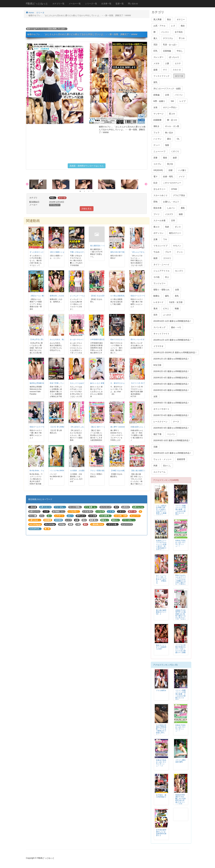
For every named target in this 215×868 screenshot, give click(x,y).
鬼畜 (167, 145)
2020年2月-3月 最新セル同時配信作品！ (171, 371)
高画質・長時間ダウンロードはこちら (87, 166)
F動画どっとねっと (37, 4)
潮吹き (156, 126)
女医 (177, 290)
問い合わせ (133, 4)
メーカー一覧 (75, 4)
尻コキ (172, 114)
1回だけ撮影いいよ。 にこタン (62, 252)
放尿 (175, 158)
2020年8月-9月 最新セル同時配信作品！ (171, 428)
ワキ (165, 239)
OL (178, 139)
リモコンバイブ (160, 246)
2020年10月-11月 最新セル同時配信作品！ (173, 453)
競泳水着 (157, 208)
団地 (155, 202)
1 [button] (80, 191)
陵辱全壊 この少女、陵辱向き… (62, 296)
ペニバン (171, 434)
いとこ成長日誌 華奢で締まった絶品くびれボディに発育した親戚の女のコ (161, 510)
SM (172, 101)
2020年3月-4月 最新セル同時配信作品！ (171, 378)
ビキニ (166, 308)
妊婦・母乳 (168, 177)
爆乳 (167, 296)
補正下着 (157, 434)
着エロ (156, 227)
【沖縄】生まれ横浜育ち (120, 471)
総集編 (156, 95)
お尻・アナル (159, 26)
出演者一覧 (106, 4)
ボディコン (158, 233)
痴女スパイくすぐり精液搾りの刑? (161, 647)
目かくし (167, 466)
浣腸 (155, 447)
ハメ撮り (182, 170)
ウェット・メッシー (162, 459)
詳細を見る (87, 209)
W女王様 (157, 365)
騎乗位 (156, 296)
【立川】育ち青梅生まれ (59, 427)
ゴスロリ (167, 258)
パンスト (165, 32)
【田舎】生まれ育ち (98, 296)
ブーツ (156, 214)
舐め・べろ (176, 327)
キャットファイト (161, 334)
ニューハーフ (159, 151)
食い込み (169, 133)
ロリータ (40, 13)
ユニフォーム (159, 472)
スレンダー (158, 57)
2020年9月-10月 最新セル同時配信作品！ (172, 440)
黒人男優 (157, 19)
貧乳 (155, 82)
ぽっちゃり (174, 57)
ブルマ (168, 252)
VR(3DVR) (158, 170)
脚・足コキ (172, 120)
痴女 (183, 26)
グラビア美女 (179, 195)
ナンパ (156, 145)
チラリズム (168, 38)
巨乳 (155, 51)
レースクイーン (160, 422)
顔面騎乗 (157, 120)
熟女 (169, 19)
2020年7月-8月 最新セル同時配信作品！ (171, 415)
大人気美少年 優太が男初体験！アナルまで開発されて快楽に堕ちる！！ (161, 730)
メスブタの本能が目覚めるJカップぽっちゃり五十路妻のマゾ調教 (181, 649)
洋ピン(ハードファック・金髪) (167, 89)
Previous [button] (27, 184)
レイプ (183, 101)
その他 (156, 277)
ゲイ (165, 70)
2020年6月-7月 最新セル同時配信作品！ (171, 403)
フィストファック (161, 76)
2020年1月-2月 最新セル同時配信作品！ (171, 359)
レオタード (158, 302)
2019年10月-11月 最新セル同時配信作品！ (173, 321)
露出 (169, 139)
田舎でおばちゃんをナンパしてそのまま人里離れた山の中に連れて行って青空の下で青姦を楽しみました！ (181, 582)
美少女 (170, 164)
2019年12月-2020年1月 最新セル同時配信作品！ (175, 352)
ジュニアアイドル (161, 271)
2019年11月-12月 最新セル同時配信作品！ (173, 340)
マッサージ (158, 114)
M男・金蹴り (159, 101)
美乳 (177, 296)
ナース (176, 422)
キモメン (177, 246)
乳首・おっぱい (170, 45)
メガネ (156, 63)
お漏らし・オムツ (171, 202)
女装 (155, 107)
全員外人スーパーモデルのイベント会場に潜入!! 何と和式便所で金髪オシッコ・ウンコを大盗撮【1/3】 (161, 548)
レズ (173, 26)
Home (30, 13)
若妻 (155, 158)
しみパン (171, 208)
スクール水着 (159, 220)
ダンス (178, 227)
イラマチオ (158, 346)
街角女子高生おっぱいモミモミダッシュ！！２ (161, 763)
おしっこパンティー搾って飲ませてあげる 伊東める (161, 579)
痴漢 (155, 258)
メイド (182, 177)
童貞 (155, 308)
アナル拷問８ (161, 690)
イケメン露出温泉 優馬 (181, 761)
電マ (155, 177)
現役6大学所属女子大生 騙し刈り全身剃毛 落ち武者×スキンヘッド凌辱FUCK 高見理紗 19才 (181, 801)
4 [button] (93, 191)
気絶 (167, 227)
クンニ (180, 252)
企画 (167, 95)
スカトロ (177, 70)
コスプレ (157, 164)
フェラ (156, 133)
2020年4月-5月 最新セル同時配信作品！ (171, 384)
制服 (177, 308)
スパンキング (159, 327)
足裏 (155, 239)
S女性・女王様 (176, 302)
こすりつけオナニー (172, 183)
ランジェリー (159, 283)
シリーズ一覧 (91, 4)
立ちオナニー (159, 189)
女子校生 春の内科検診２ (161, 796)
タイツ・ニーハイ (161, 264)
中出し (180, 51)
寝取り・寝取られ (161, 290)
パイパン (179, 95)
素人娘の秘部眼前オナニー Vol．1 (161, 612)
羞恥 (183, 208)
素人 (155, 38)
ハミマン (157, 139)
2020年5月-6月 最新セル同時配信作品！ (171, 390)
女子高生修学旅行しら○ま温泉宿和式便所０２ (161, 833)
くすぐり (175, 151)
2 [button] (84, 191)
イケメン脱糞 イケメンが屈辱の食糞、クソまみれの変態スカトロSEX (181, 510)
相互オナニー (175, 233)
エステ (178, 63)
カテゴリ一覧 (58, 4)
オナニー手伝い (170, 107)
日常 (173, 220)
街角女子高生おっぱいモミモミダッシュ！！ (181, 543)
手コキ (182, 38)
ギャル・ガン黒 (172, 126)
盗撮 (155, 70)
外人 (167, 277)
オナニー (181, 19)
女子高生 (179, 32)
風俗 (165, 158)
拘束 (155, 466)
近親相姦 (167, 51)
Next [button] (146, 184)
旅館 (181, 214)
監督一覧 (120, 4)
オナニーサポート (161, 409)
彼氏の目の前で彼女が (119, 252)
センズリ (179, 271)
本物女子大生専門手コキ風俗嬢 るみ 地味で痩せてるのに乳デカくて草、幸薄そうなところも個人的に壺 (181, 617)
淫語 (155, 45)
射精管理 (181, 459)
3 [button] (89, 191)
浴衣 (155, 315)
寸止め (156, 252)
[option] (41, 184)
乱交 (155, 183)
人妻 (167, 63)
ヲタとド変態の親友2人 (99, 471)
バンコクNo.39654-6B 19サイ (61, 471)
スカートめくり (160, 195)
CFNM (174, 189)
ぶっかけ (167, 315)
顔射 (171, 170)
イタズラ (169, 214)
